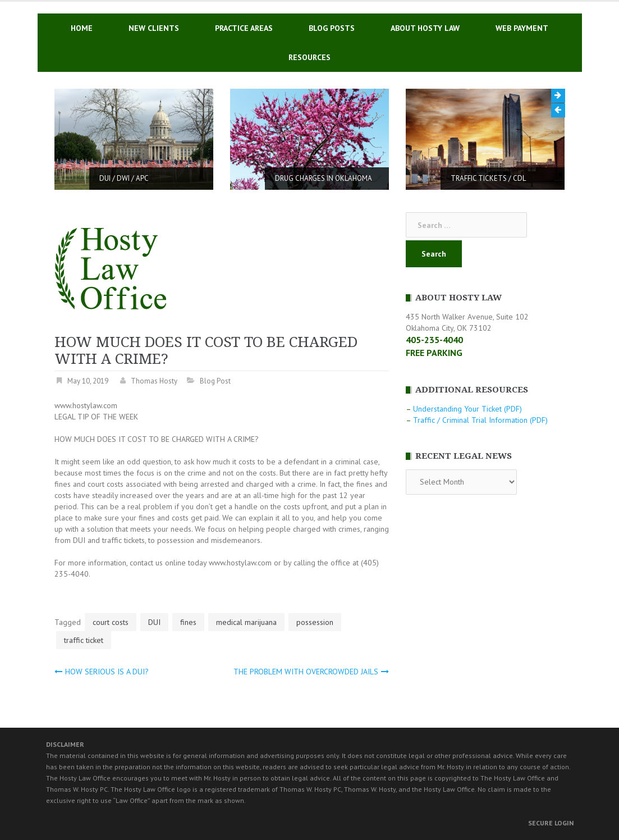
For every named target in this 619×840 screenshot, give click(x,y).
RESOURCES (309, 57)
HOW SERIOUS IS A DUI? (107, 672)
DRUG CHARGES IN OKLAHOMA (324, 178)
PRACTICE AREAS (244, 28)
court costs (111, 622)
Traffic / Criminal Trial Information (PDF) (480, 420)
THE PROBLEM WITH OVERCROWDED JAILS (306, 672)
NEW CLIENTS (154, 28)
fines (188, 622)
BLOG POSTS (332, 28)
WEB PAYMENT (522, 28)
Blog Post (215, 381)
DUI (154, 622)
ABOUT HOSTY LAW (425, 28)
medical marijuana (246, 622)
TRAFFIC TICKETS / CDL (488, 178)
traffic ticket (84, 640)
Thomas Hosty (154, 381)
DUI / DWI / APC (124, 178)
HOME (82, 28)
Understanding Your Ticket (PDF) (467, 409)
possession (315, 622)
